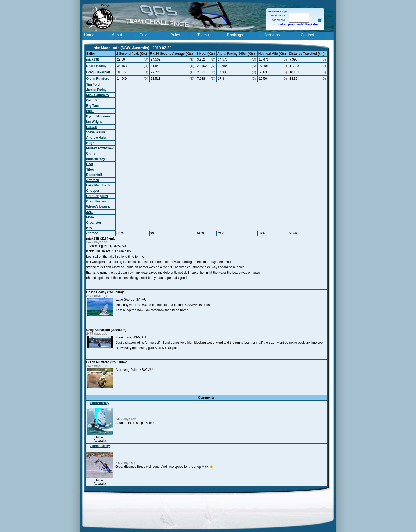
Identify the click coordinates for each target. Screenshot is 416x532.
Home (89, 35)
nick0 (90, 111)
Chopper (93, 191)
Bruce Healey (96, 66)
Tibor (90, 169)
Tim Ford (93, 84)
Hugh (90, 143)
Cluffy (91, 154)
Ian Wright (94, 122)
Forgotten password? (289, 24)
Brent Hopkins (97, 196)
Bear (90, 164)
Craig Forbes (96, 201)
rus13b (91, 127)
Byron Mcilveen (98, 116)
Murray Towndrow (100, 148)
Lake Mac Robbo (99, 185)
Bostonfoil (94, 175)
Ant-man (93, 180)
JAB (89, 212)
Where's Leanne (98, 207)
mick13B (93, 59)
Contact (307, 35)
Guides (145, 35)
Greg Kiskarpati (98, 72)
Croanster (94, 223)
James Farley (96, 90)
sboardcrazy (96, 159)
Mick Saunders (97, 95)
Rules (175, 35)
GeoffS (91, 100)
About (117, 35)
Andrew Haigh (97, 138)
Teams (203, 35)
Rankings (235, 35)
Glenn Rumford (98, 79)
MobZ (90, 217)
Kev (89, 228)
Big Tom (92, 106)
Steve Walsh (96, 132)
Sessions (272, 35)
